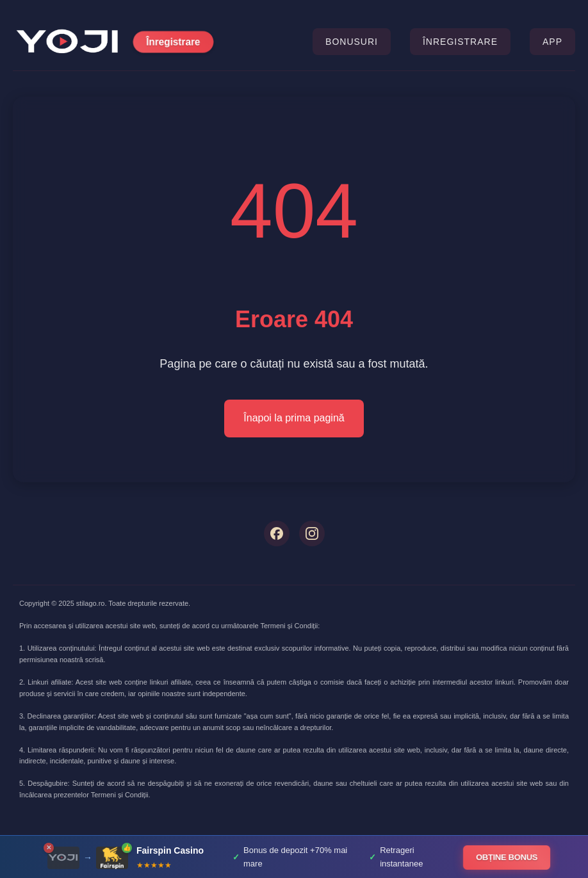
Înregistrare (173, 42)
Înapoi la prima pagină (294, 418)
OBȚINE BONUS (507, 857)
